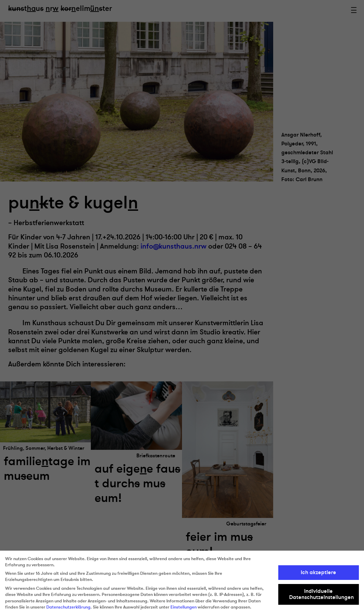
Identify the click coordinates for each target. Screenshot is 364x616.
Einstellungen (184, 607)
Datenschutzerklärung (68, 607)
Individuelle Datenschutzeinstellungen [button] (321, 594)
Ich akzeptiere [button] (318, 572)
